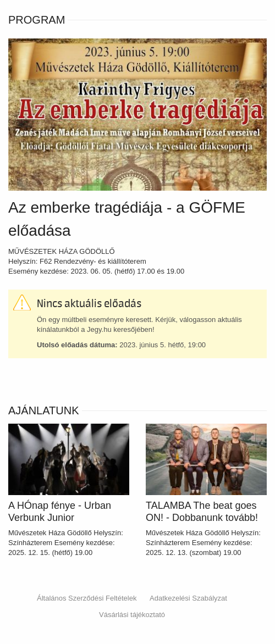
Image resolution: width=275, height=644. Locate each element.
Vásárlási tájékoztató (132, 615)
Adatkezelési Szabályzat (188, 598)
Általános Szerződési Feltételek (87, 598)
